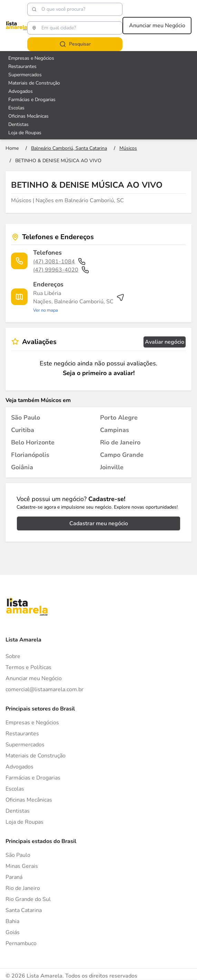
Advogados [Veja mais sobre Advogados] (21, 91)
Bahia (12, 921)
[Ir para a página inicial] (12, 148)
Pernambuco (21, 943)
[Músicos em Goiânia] (22, 467)
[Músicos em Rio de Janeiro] (120, 442)
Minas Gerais (22, 866)
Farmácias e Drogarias (33, 778)
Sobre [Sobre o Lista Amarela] (13, 656)
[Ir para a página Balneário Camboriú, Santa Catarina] (69, 148)
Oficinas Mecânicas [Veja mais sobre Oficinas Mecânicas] (28, 116)
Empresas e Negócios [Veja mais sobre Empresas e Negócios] (31, 58)
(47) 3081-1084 (60, 262)
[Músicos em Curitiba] (23, 430)
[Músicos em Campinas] (115, 430)
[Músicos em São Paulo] (26, 418)
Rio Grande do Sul (28, 899)
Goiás (13, 932)
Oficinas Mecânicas (29, 800)
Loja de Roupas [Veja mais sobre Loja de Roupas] (25, 133)
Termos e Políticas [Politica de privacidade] (28, 667)
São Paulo (18, 855)
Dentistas (18, 811)
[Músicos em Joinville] (112, 467)
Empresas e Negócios (32, 723)
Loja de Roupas (24, 822)
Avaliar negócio (165, 342)
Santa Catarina (24, 910)
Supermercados (25, 745)
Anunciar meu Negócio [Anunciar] (34, 678)
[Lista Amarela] (16, 26)
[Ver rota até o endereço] (79, 302)
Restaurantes (22, 734)
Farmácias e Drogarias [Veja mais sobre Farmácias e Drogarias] (32, 100)
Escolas (15, 789)
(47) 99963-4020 (61, 270)
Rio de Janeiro (23, 888)
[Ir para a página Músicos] (128, 148)
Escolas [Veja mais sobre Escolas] (16, 108)
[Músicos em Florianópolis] (30, 455)
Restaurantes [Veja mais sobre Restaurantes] (22, 66)
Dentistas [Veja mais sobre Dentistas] (18, 124)
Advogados (19, 767)
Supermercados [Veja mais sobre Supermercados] (25, 75)
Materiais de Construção (36, 756)
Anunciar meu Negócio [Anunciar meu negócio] (157, 26)
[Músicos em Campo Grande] (122, 455)
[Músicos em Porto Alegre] (119, 418)
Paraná (14, 877)
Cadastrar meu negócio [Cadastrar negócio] (99, 523)
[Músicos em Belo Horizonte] (33, 442)
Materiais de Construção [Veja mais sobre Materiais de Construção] (34, 83)
